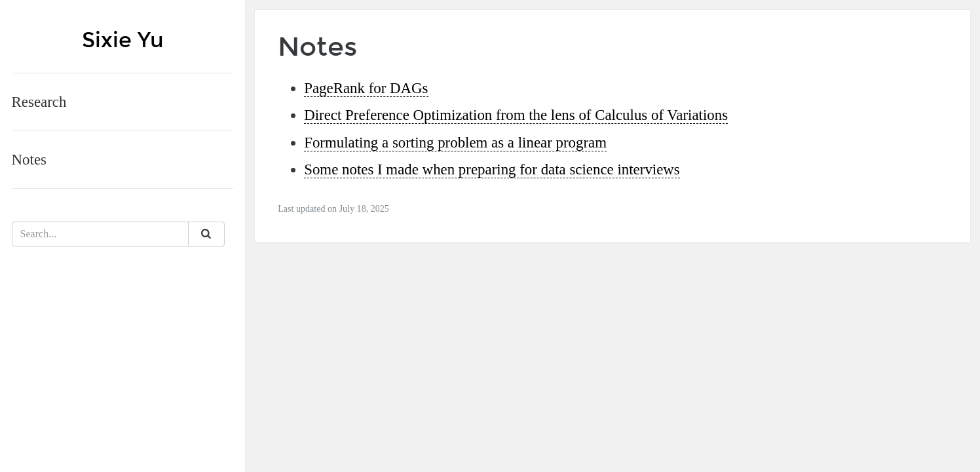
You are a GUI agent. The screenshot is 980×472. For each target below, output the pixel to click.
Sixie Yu (123, 40)
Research (39, 102)
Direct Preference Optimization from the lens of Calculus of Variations (516, 115)
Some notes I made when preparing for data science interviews (492, 169)
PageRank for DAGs (366, 88)
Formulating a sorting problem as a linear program (455, 143)
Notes (29, 160)
